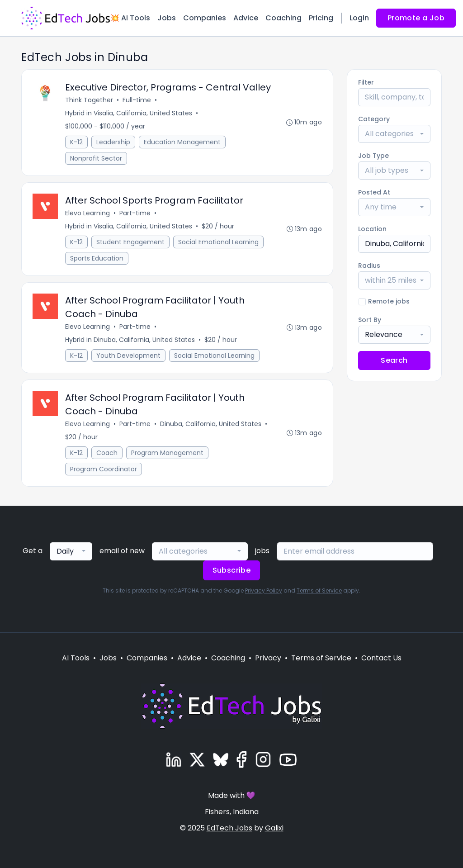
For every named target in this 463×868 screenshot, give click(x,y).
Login (359, 18)
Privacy (268, 658)
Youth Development (128, 356)
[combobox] (394, 134)
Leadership (113, 142)
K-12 (76, 142)
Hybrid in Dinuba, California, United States (130, 340)
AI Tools (76, 658)
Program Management (167, 453)
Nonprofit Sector (96, 158)
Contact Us (381, 658)
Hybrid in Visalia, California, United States (129, 113)
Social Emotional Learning (218, 242)
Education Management (182, 142)
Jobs (167, 18)
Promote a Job (416, 18)
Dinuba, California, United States (211, 424)
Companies (205, 18)
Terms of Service (319, 591)
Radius (369, 266)
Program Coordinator (104, 469)
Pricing (321, 18)
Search (394, 360)
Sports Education (97, 258)
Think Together (89, 100)
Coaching (283, 18)
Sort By (370, 320)
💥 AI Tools (130, 18)
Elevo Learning (87, 213)
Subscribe (232, 570)
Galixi (274, 828)
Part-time (135, 213)
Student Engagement (130, 242)
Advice (246, 18)
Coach (107, 453)
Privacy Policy (264, 591)
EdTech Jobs (229, 828)
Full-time (137, 100)
